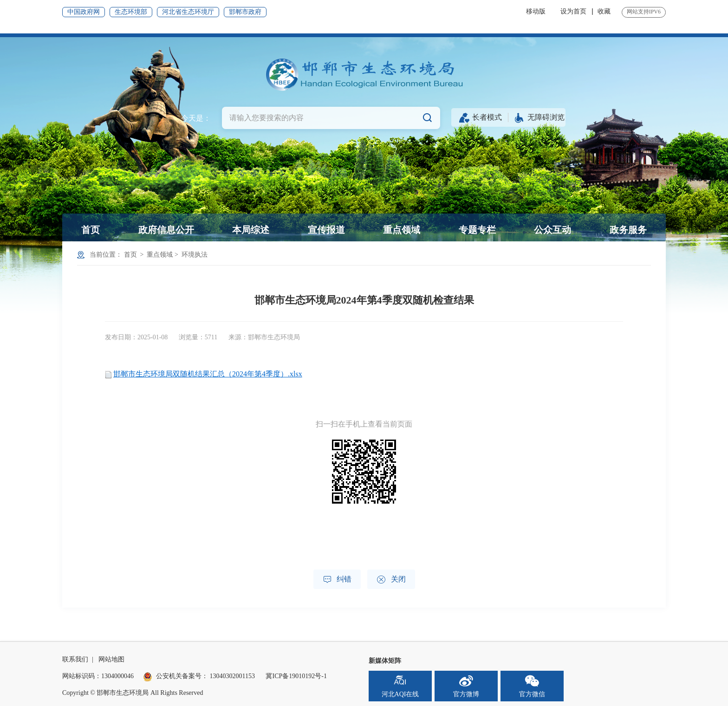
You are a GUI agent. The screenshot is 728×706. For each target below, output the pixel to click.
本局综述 (251, 230)
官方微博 (466, 686)
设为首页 (573, 11)
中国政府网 (84, 12)
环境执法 (195, 255)
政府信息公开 (166, 230)
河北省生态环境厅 (188, 12)
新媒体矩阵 (385, 661)
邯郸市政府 (245, 12)
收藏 (604, 11)
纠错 (337, 580)
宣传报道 (326, 230)
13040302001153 (232, 676)
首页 (91, 230)
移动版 (536, 11)
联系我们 (75, 659)
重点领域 (402, 230)
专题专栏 (477, 230)
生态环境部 (131, 12)
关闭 (391, 580)
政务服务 (628, 230)
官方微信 (532, 686)
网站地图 (111, 659)
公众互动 (552, 230)
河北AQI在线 (400, 686)
